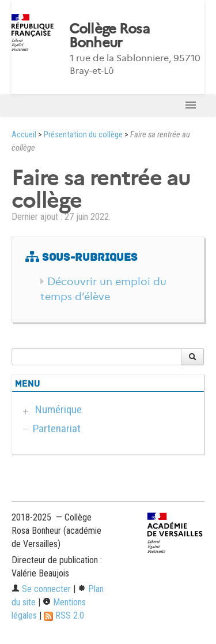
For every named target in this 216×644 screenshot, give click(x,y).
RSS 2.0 (64, 615)
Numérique (58, 409)
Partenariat (57, 428)
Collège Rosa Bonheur (109, 36)
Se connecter (41, 589)
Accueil (24, 135)
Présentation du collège (83, 135)
